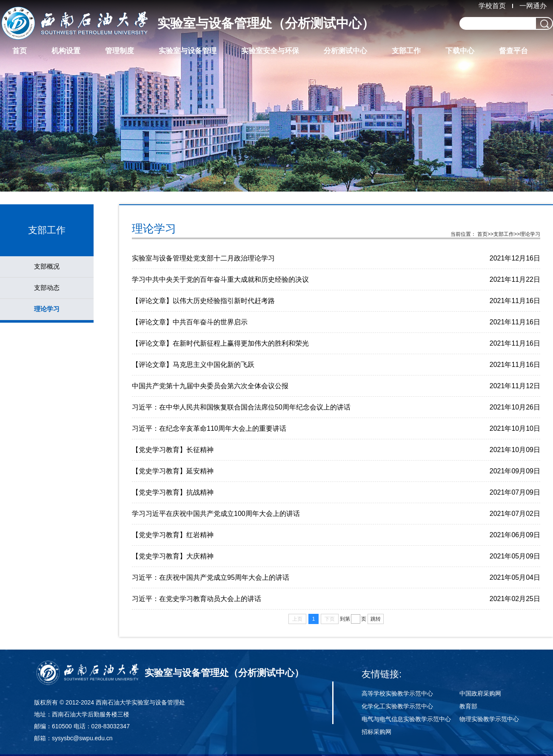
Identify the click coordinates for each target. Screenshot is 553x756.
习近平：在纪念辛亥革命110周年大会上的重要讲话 (209, 428)
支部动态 (47, 288)
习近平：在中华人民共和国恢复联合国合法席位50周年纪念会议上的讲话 (241, 407)
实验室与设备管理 (188, 51)
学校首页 (492, 6)
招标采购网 (376, 732)
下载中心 (460, 51)
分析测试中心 (345, 51)
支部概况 (47, 266)
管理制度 (120, 51)
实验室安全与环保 (270, 51)
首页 (20, 51)
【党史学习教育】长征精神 (173, 450)
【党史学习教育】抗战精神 (173, 492)
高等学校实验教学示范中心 (397, 693)
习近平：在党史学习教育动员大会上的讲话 (197, 599)
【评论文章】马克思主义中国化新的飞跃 (193, 365)
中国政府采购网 (480, 693)
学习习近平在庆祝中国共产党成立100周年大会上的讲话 (216, 514)
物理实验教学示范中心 (489, 719)
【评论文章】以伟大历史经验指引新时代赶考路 (203, 301)
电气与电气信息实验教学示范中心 (406, 719)
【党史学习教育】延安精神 (173, 471)
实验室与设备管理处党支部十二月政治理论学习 (203, 258)
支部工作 (406, 51)
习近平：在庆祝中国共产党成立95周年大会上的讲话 (211, 577)
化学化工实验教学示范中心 (397, 706)
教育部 (468, 706)
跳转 (376, 619)
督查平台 (513, 51)
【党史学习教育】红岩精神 (173, 535)
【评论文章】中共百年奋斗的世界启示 (190, 322)
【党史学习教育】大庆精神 (173, 556)
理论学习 (47, 309)
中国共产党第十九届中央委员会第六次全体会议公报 (210, 386)
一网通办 (533, 6)
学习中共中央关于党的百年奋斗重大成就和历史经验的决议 (220, 279)
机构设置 (66, 51)
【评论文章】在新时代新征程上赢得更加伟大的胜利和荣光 (220, 343)
